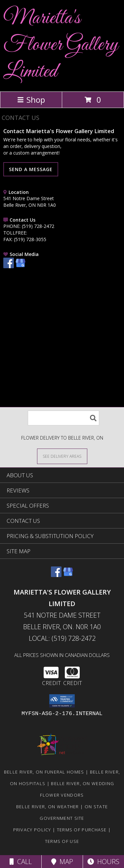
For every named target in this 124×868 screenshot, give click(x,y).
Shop (31, 100)
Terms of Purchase (82, 830)
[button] (62, 701)
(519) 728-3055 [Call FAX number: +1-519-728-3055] (30, 239)
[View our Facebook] (9, 266)
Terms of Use (62, 841)
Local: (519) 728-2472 (62, 638)
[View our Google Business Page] (21, 266)
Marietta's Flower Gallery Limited (61, 45)
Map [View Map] (62, 862)
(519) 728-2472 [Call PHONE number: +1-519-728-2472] (38, 226)
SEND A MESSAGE (31, 169)
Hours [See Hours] (103, 862)
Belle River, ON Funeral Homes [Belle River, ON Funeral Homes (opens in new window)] (44, 772)
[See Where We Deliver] (62, 456)
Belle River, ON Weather (48, 807)
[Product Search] (63, 418)
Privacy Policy (32, 830)
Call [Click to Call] (21, 862)
